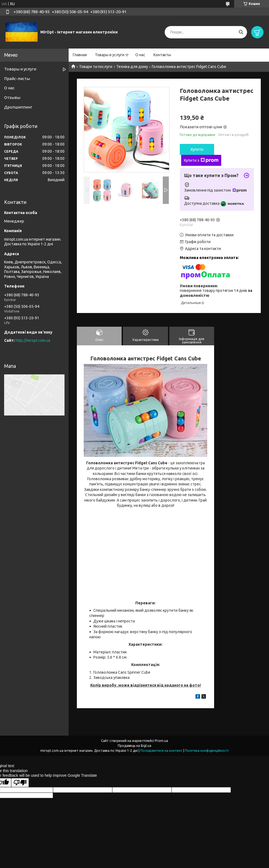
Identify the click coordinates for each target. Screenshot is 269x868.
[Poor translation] (20, 783)
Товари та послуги (96, 67)
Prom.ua (161, 741)
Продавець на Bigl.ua (134, 746)
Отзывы (12, 97)
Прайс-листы (17, 79)
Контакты (162, 55)
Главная (80, 55)
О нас (140, 55)
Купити (197, 149)
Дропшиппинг (18, 107)
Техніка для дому (132, 67)
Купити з (201, 160)
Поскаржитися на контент (161, 751)
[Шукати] (241, 32)
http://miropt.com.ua (33, 340)
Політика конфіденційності (207, 751)
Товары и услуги (110, 55)
